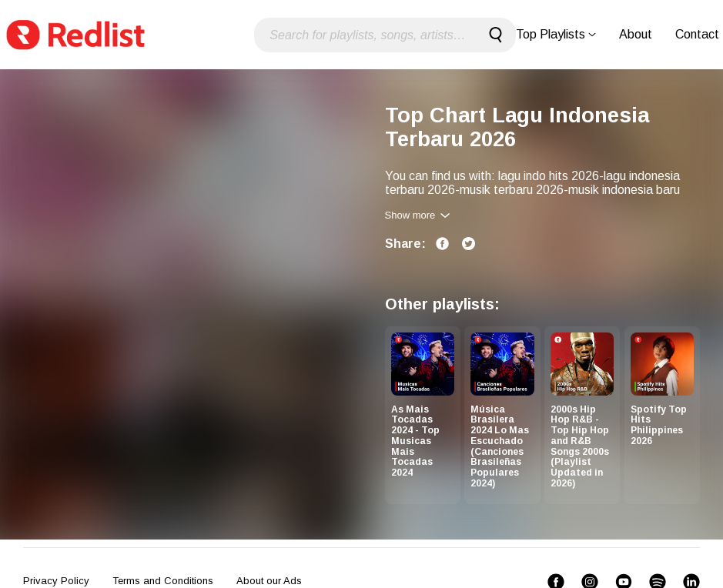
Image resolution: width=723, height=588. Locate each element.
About (636, 34)
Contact (697, 34)
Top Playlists (556, 34)
